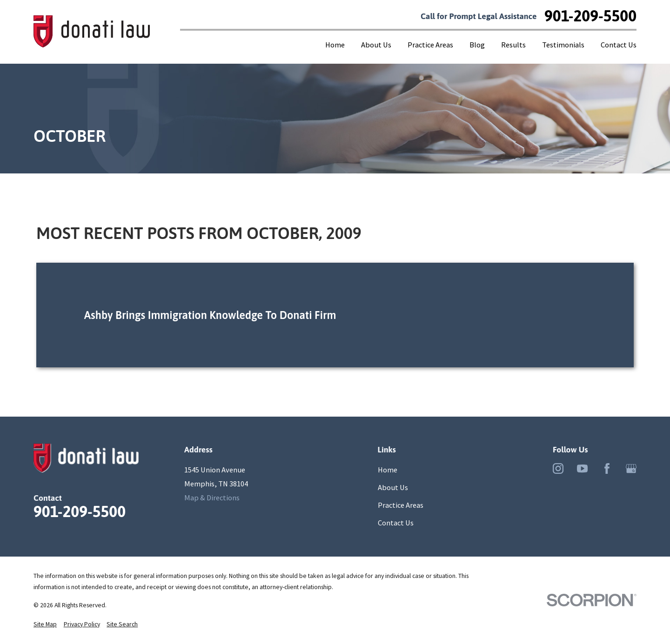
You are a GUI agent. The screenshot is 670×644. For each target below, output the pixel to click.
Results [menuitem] (513, 45)
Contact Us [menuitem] (619, 45)
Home (388, 470)
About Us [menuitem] (376, 45)
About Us (393, 487)
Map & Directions (212, 498)
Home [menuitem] (335, 45)
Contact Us (396, 523)
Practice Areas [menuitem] (430, 45)
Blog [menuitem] (477, 45)
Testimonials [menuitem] (563, 45)
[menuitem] (45, 625)
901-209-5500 (590, 16)
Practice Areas (401, 505)
